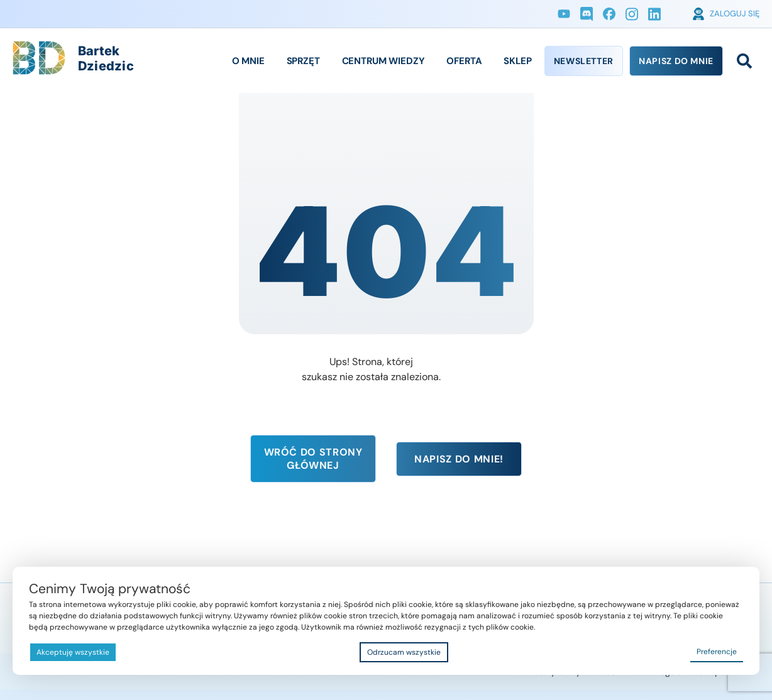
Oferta (464, 61)
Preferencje (717, 652)
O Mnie (248, 61)
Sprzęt (303, 61)
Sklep (517, 61)
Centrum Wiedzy (383, 61)
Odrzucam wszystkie (404, 652)
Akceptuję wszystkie (73, 652)
